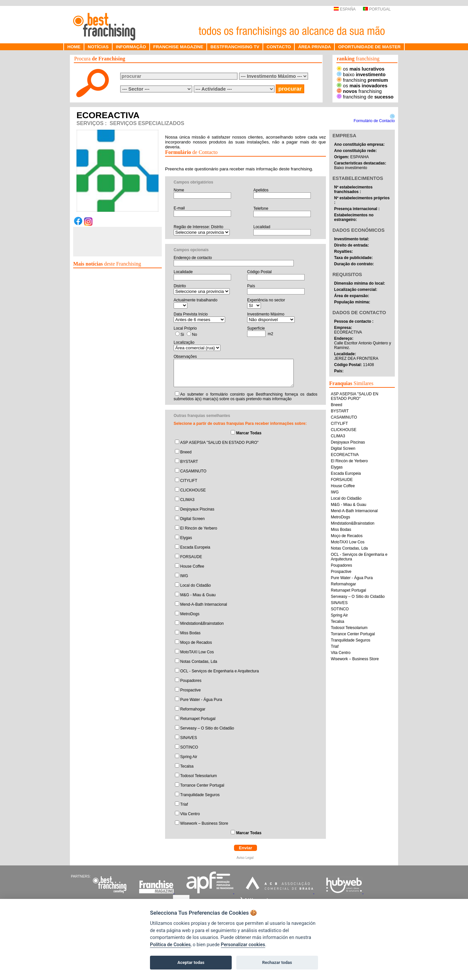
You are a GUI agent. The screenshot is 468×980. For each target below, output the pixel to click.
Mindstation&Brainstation (202, 623)
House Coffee (192, 566)
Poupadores (191, 681)
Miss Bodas (190, 633)
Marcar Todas (249, 433)
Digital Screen (192, 519)
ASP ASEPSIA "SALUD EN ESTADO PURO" (219, 443)
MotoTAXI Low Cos (197, 652)
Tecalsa (187, 766)
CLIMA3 (187, 500)
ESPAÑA (344, 9)
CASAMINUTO (193, 471)
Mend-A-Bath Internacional (204, 604)
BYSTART (189, 462)
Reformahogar (193, 709)
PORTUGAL (377, 9)
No (194, 335)
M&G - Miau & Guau (198, 595)
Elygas (186, 538)
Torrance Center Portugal (202, 785)
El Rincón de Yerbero (199, 528)
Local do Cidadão (195, 585)
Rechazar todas (277, 962)
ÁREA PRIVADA (314, 47)
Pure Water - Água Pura (201, 700)
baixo (361, 75)
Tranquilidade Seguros (200, 795)
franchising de (365, 97)
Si (182, 335)
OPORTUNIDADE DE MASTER (369, 47)
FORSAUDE (191, 557)
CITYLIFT (189, 481)
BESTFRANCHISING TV (235, 47)
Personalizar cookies (243, 945)
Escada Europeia (195, 547)
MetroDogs (190, 614)
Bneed (186, 452)
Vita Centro (190, 814)
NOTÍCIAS (98, 47)
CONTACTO (279, 47)
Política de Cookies (170, 945)
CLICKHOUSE (193, 490)
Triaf (184, 804)
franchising (362, 80)
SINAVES (189, 738)
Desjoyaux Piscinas (197, 509)
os (361, 69)
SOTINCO (189, 747)
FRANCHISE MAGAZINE (178, 47)
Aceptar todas (191, 962)
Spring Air (189, 757)
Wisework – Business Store (204, 823)
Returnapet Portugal (198, 719)
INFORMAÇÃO (131, 47)
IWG (184, 576)
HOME (74, 47)
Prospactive (191, 690)
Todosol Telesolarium (199, 776)
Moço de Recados (196, 642)
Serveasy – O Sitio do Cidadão (207, 728)
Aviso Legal (245, 858)
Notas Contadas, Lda (199, 662)
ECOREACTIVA (345, 455)
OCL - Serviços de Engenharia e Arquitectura (220, 671)
